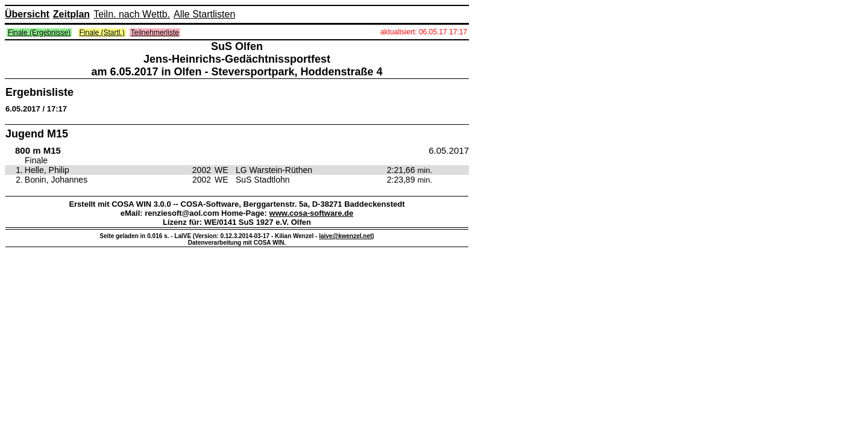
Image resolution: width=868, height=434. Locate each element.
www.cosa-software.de (312, 213)
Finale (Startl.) (102, 33)
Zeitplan (71, 14)
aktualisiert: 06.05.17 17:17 (424, 32)
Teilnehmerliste (155, 33)
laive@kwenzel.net (345, 236)
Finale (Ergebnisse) (39, 33)
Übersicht (27, 14)
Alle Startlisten (204, 14)
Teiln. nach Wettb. (132, 14)
